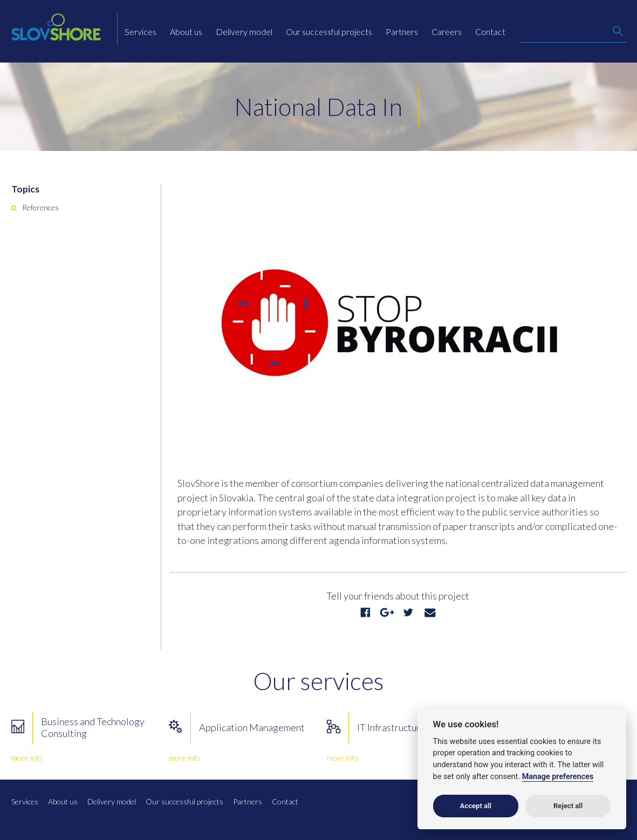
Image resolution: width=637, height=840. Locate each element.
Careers (447, 32)
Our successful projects (329, 32)
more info (27, 758)
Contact (490, 32)
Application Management (252, 727)
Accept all (476, 806)
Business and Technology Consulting (93, 727)
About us (186, 32)
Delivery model (244, 32)
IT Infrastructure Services (410, 727)
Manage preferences (558, 777)
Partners (402, 32)
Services (141, 32)
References (40, 207)
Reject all (568, 806)
